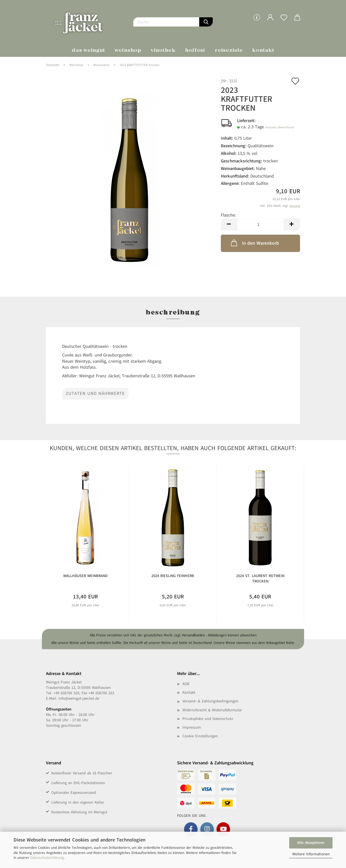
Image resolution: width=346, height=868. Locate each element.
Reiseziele (229, 50)
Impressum (192, 727)
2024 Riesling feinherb (173, 576)
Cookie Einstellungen (200, 736)
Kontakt (263, 50)
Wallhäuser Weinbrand (85, 576)
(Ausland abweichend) (280, 127)
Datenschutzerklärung (47, 858)
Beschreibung (173, 313)
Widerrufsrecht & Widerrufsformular (212, 710)
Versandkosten (193, 635)
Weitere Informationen (311, 854)
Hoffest (195, 50)
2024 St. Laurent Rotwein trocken (260, 578)
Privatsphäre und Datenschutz (208, 719)
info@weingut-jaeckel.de (79, 698)
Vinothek (163, 50)
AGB (186, 684)
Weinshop (128, 50)
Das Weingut (89, 50)
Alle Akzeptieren (311, 843)
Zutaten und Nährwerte (95, 394)
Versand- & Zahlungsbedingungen (210, 701)
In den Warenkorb (254, 243)
